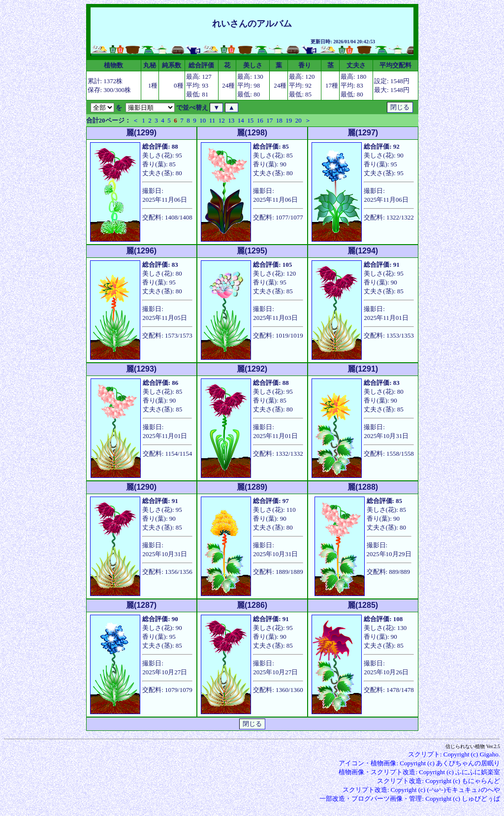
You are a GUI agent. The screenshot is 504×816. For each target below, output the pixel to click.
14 (241, 120)
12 (222, 120)
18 (279, 120)
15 (250, 120)
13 (231, 120)
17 (269, 120)
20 (299, 120)
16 (260, 120)
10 (203, 120)
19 (289, 120)
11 (212, 120)
